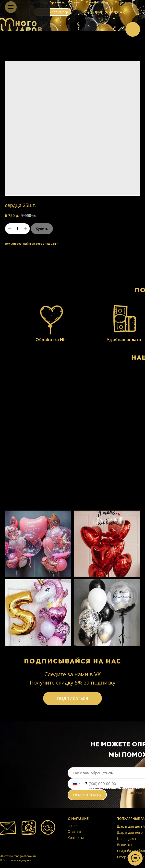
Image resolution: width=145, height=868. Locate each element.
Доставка (101, 2)
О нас (90, 2)
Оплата (121, 2)
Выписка (124, 845)
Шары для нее (129, 839)
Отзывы (74, 2)
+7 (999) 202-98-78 (106, 12)
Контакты (56, 2)
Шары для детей (131, 826)
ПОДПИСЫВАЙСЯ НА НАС (73, 661)
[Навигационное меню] (11, 7)
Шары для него (130, 832)
